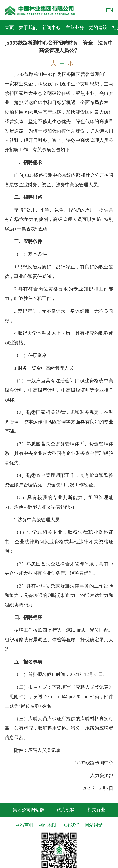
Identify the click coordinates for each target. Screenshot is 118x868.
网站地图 (47, 825)
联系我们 (71, 825)
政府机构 (66, 810)
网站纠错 (94, 825)
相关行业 (96, 810)
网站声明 (24, 825)
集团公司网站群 (28, 810)
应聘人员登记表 (44, 750)
